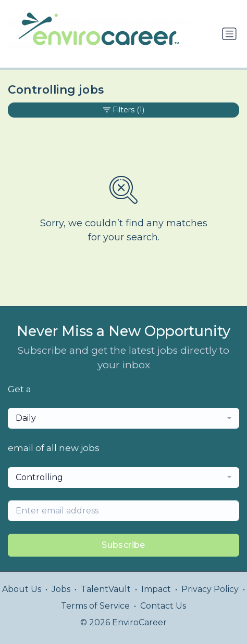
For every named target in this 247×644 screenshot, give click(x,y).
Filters (124, 110)
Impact (156, 589)
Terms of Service (95, 606)
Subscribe (123, 545)
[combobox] (123, 418)
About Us (22, 589)
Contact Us (163, 606)
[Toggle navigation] (229, 34)
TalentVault (106, 589)
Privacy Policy (210, 589)
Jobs (61, 589)
